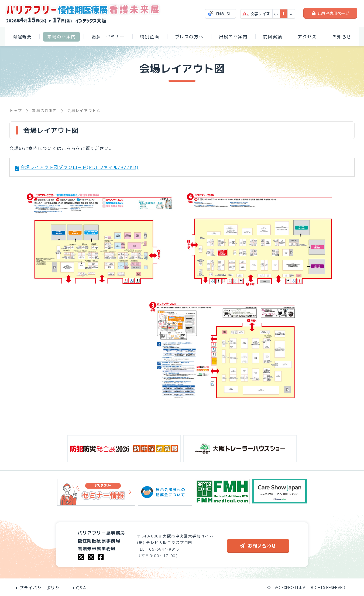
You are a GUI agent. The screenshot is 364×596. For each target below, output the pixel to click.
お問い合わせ (258, 546)
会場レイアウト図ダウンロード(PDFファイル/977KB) (79, 167)
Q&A (80, 588)
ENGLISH (224, 14)
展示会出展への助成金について (165, 492)
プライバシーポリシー (40, 588)
